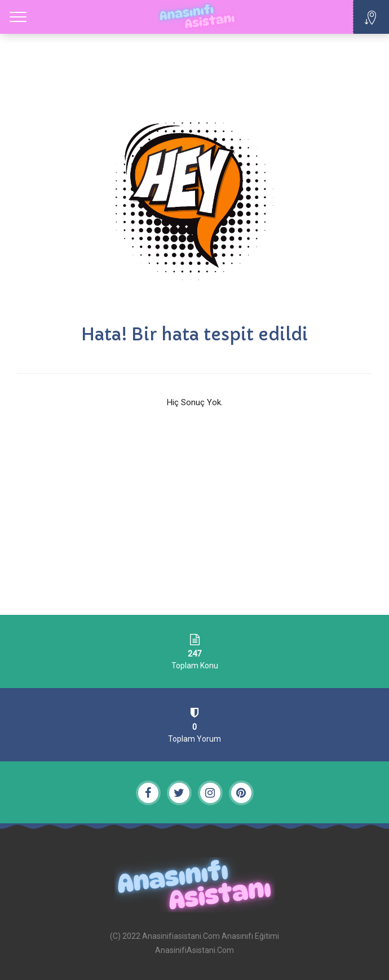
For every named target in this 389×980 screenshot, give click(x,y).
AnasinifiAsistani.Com (194, 950)
